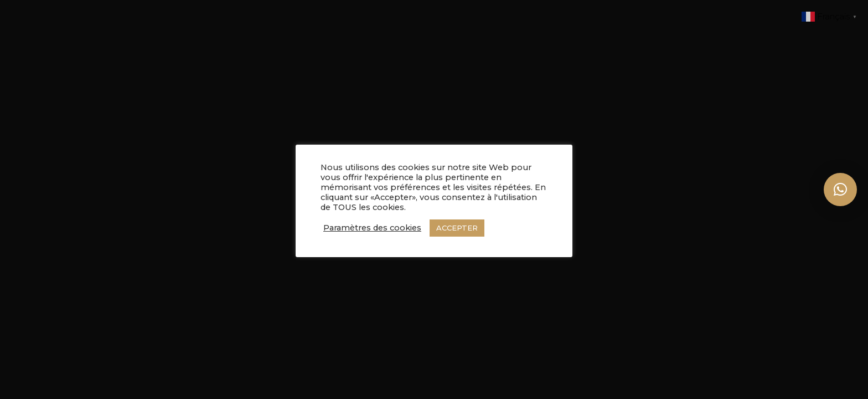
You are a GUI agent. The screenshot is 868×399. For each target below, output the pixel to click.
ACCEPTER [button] (457, 228)
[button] (840, 190)
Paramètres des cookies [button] (372, 228)
